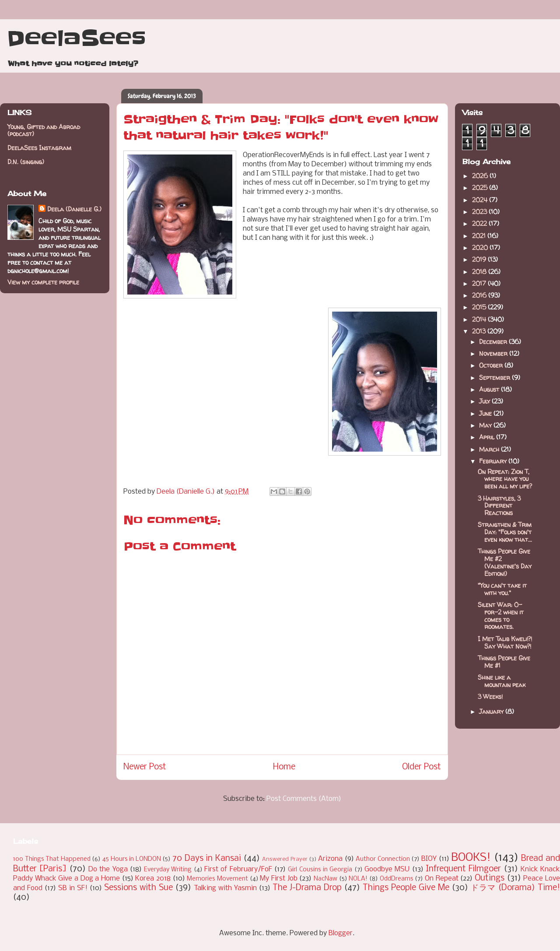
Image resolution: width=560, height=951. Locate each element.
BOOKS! (471, 858)
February (494, 461)
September (495, 377)
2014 (480, 319)
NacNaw (325, 879)
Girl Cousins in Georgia (320, 870)
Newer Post (145, 767)
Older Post (422, 767)
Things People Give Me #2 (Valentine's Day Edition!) (505, 562)
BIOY (429, 859)
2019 (480, 259)
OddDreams (397, 879)
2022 (480, 223)
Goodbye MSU (387, 869)
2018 (480, 272)
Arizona (330, 859)
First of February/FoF (238, 869)
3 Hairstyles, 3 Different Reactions (499, 506)
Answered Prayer (285, 859)
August (490, 389)
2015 (480, 307)
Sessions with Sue (138, 888)
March (490, 449)
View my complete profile (43, 282)
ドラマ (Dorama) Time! (515, 888)
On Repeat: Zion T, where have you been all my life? (505, 479)
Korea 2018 (153, 879)
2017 (480, 283)
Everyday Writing (168, 870)
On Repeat (442, 879)
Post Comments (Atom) (304, 799)
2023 (480, 212)
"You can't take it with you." (502, 589)
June (486, 413)
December (494, 342)
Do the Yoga (108, 869)
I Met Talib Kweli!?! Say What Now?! (505, 642)
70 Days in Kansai (207, 859)
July (485, 401)
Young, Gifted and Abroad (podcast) (44, 130)
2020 (481, 247)
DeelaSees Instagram (39, 148)
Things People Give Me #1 (504, 662)
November (494, 353)
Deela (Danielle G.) (74, 209)
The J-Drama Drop (307, 888)
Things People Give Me (406, 888)
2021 (480, 236)
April (488, 437)
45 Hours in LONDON (132, 859)
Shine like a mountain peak (502, 681)
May (486, 425)
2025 (481, 188)
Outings (490, 878)
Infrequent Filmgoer (463, 869)
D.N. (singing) (26, 162)
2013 (480, 331)
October (492, 365)
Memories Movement (217, 879)
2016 (480, 295)
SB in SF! (73, 888)
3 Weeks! (490, 697)
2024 (481, 200)
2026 (481, 176)
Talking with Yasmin (225, 888)
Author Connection (383, 859)
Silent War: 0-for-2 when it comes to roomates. (501, 616)
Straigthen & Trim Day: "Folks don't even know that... (505, 532)
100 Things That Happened (52, 859)
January (492, 711)
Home (284, 767)
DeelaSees (76, 39)
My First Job (278, 879)
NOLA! (358, 879)
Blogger (341, 933)
